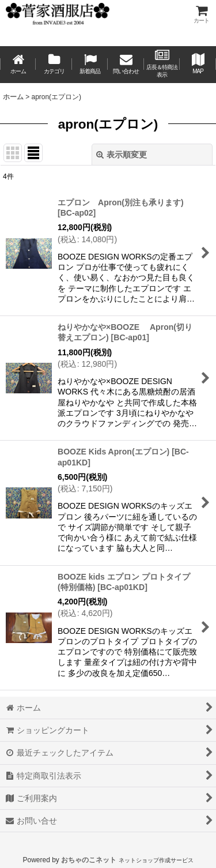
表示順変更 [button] (122, 155)
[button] (198, 65)
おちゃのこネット (89, 860)
